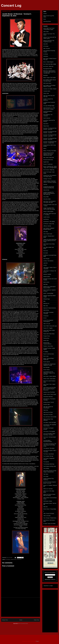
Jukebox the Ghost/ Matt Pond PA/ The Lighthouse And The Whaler (50, 241)
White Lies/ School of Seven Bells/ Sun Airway (49, 495)
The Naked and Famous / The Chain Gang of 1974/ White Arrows (50, 445)
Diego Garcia (46, 126)
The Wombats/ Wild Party (49, 464)
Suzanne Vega (46, 404)
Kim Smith (46, 253)
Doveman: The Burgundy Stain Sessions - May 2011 (50, 139)
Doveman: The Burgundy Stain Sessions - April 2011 (50, 129)
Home (21, 620)
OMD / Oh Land (47, 324)
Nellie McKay (46, 310)
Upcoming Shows (47, 21)
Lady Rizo (45, 263)
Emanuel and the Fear (48, 160)
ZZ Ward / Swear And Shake (49, 524)
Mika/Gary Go (46, 303)
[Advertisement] (21, 607)
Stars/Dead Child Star (48, 397)
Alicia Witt (45, 44)
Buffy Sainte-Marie (47, 83)
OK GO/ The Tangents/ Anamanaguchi (48, 321)
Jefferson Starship (47, 226)
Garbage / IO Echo (47, 179)
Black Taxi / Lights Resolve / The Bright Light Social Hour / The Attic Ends (50, 72)
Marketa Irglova (47, 277)
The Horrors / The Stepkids (49, 431)
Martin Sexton (46, 282)
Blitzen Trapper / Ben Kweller (50, 78)
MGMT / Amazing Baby (48, 293)
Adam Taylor (46, 32)
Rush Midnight (46, 367)
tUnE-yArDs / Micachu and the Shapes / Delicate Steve (50, 471)
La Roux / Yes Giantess (48, 261)
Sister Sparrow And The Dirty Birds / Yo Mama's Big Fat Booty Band (50, 389)
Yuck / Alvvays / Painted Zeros (50, 518)
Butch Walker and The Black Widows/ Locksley (49, 86)
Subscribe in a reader (48, 586)
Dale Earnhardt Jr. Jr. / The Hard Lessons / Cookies (49, 109)
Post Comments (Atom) (23, 624)
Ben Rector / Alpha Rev (48, 66)
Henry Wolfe (46, 197)
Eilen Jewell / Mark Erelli (49, 158)
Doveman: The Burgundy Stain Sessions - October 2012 (50, 142)
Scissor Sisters (47, 370)
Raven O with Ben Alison (49, 354)
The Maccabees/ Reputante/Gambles (48, 441)
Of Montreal (19, 559)
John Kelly (46, 232)
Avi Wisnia (46, 54)
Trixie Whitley (46, 468)
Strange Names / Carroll (49, 402)
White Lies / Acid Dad (48, 489)
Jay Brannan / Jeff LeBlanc (49, 222)
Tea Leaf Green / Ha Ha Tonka (50, 417)
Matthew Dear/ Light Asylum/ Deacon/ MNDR (49, 287)
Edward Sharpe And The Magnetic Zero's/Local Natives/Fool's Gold (49, 154)
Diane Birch (46, 124)
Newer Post (5, 620)
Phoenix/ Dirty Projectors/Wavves (47, 343)
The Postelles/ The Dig (48, 456)
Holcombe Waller (47, 199)
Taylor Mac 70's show (48, 415)
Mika (44, 301)
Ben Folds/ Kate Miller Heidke (50, 64)
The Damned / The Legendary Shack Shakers (50, 425)
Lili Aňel (45, 265)
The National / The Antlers (49, 448)
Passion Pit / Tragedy (48, 328)
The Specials (46, 462)
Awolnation (46, 56)
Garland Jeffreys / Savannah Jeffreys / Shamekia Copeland (50, 182)
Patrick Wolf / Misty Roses (49, 334)
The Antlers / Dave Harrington (50, 422)
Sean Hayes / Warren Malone (50, 376)
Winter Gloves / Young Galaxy (50, 509)
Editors (45, 149)
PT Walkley (46, 352)
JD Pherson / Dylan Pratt (49, 224)
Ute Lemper (46, 476)
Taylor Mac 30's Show (48, 412)
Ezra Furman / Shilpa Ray (49, 170)
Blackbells (46, 75)
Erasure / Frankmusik (48, 164)
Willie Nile (45, 507)
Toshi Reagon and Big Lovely (50, 466)
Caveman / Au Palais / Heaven (50, 89)
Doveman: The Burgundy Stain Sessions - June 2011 (50, 136)
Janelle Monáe (13, 559)
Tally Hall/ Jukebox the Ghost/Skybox (48, 407)
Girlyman (45, 184)
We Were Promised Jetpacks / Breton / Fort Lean (50, 483)
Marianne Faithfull (47, 274)
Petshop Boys (46, 338)
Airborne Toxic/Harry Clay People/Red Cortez (49, 41)
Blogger (37, 641)
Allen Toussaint (47, 48)
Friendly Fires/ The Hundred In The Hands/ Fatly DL (50, 176)
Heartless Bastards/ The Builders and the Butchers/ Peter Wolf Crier (49, 193)
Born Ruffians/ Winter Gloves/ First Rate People (50, 80)
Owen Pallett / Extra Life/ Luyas (50, 326)
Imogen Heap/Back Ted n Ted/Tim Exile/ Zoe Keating (49, 209)
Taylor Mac (46, 410)
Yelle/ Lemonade (47, 516)
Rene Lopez (46, 356)
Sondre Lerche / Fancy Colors (50, 394)
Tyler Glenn (46, 474)
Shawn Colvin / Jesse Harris (49, 379)
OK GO (45, 318)
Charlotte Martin (47, 91)
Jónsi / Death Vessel (48, 234)
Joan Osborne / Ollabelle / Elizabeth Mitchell (49, 229)
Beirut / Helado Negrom (48, 62)
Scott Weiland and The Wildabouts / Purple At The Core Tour (49, 373)
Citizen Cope (46, 93)
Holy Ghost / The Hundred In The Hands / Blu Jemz (49, 202)
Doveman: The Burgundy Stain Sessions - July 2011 (50, 132)
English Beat (46, 162)
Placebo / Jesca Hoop (48, 346)
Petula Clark (46, 340)
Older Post (36, 620)
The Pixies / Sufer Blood (49, 454)
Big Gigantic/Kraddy (48, 69)
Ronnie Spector (47, 362)
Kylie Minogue (46, 259)
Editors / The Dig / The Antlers (50, 151)
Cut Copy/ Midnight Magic (49, 106)
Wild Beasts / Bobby (48, 501)
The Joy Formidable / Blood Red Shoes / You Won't (49, 434)
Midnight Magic (47, 299)
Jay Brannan (46, 219)
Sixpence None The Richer (49, 392)
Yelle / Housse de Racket (49, 513)
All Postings (8, 559)
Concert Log (11, 6)
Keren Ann (46, 251)
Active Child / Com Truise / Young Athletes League (49, 29)
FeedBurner (53, 579)
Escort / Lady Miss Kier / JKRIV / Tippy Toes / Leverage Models (50, 167)
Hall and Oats (46, 190)
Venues (45, 14)
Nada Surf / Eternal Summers (50, 308)
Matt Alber (46, 284)
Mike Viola (46, 306)
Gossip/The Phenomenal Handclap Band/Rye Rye (49, 187)
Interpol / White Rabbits (48, 211)
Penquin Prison (47, 336)
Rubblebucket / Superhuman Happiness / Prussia (49, 365)
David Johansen (47, 118)
